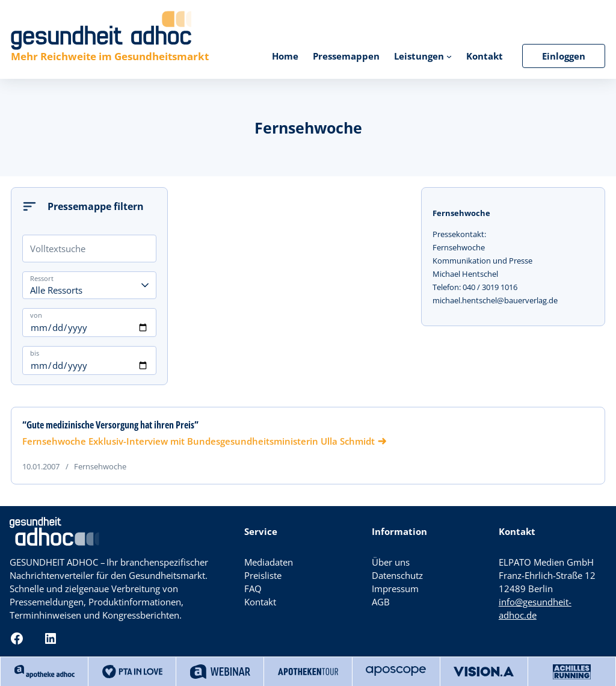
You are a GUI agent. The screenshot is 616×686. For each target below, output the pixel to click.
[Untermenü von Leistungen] (449, 56)
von (36, 315)
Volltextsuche (58, 249)
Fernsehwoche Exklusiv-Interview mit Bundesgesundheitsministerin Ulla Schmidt (199, 441)
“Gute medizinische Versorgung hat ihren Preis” (110, 425)
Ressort (42, 278)
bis (35, 353)
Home (285, 56)
